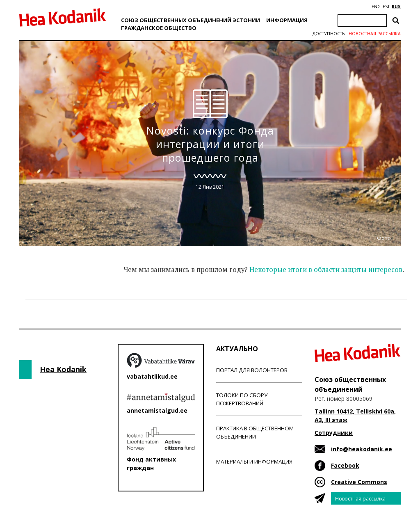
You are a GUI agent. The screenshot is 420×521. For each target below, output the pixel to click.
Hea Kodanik (63, 369)
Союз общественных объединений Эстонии (191, 20)
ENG (376, 7)
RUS (396, 7)
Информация (287, 20)
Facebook (345, 465)
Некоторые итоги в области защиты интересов (326, 270)
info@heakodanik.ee (362, 449)
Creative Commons (359, 482)
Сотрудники (334, 433)
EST (386, 7)
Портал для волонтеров (252, 370)
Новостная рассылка (375, 34)
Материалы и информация (254, 462)
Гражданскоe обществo (159, 28)
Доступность (329, 34)
